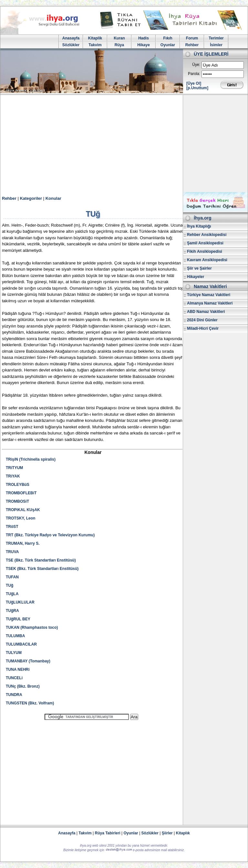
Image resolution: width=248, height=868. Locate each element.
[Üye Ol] (194, 83)
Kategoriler (31, 198)
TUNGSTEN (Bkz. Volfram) (30, 703)
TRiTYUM (14, 468)
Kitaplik (95, 38)
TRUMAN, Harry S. (23, 543)
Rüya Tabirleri (108, 833)
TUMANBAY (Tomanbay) (28, 661)
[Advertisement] (124, 144)
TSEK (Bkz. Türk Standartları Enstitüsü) (42, 569)
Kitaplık (183, 833)
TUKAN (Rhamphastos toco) (32, 627)
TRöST (12, 527)
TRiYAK (13, 476)
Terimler (216, 38)
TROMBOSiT (17, 501)
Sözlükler (71, 45)
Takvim (95, 45)
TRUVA (12, 552)
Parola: (194, 74)
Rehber (192, 45)
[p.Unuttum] (197, 88)
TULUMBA (15, 636)
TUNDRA (14, 695)
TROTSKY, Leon (21, 518)
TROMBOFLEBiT (21, 493)
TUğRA (12, 611)
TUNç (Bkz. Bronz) (23, 686)
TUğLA (12, 594)
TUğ (10, 585)
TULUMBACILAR (21, 644)
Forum (192, 38)
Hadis (144, 38)
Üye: (196, 65)
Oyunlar (168, 45)
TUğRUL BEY (18, 619)
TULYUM (14, 653)
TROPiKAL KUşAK (23, 510)
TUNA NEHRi (18, 670)
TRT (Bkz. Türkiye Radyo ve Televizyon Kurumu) (50, 535)
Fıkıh (168, 38)
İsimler (216, 45)
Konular (53, 198)
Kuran (119, 38)
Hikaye (144, 45)
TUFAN (12, 577)
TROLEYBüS (18, 485)
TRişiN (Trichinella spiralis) (31, 459)
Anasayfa (71, 38)
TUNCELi (14, 678)
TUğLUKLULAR (20, 602)
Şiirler (167, 833)
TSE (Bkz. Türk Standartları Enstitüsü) (41, 560)
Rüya (119, 45)
